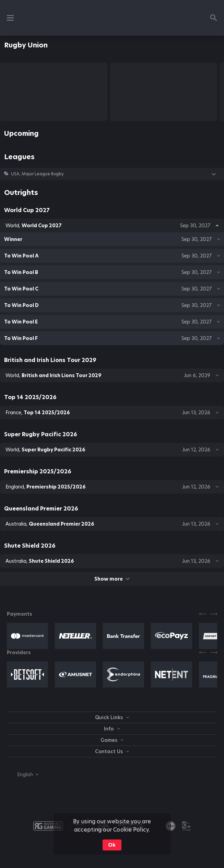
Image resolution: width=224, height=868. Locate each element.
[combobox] (23, 774)
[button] (112, 174)
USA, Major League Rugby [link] (37, 174)
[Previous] (203, 614)
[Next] (214, 614)
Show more (112, 579)
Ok (112, 845)
